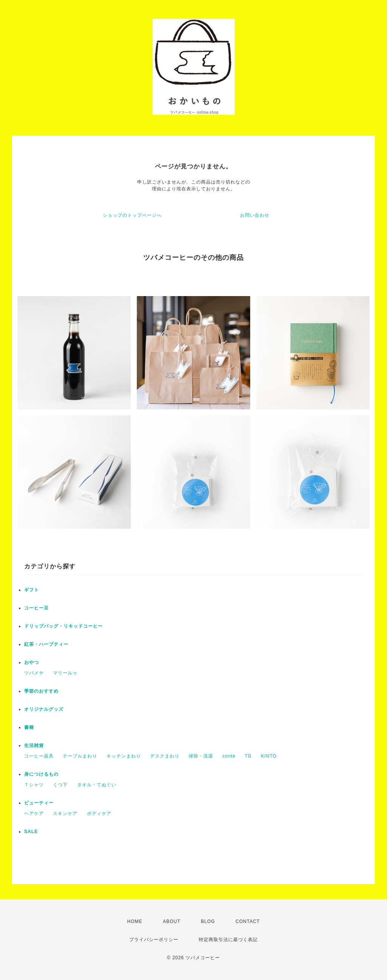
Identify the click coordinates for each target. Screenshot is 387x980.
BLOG (208, 921)
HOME (135, 921)
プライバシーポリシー (154, 940)
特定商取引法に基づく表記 (228, 940)
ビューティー (39, 803)
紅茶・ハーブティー (46, 644)
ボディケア (99, 813)
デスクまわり (165, 756)
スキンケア (65, 813)
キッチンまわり (124, 756)
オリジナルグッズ (44, 709)
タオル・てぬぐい (97, 785)
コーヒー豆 (36, 608)
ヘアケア (34, 813)
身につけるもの (41, 774)
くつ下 (60, 785)
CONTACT (248, 921)
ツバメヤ (34, 673)
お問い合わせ (255, 215)
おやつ (32, 662)
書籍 (29, 727)
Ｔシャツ (34, 785)
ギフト (32, 590)
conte (229, 756)
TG (248, 756)
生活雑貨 (34, 745)
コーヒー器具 (39, 756)
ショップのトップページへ (132, 215)
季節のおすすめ (41, 691)
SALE (31, 832)
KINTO (269, 756)
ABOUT (172, 921)
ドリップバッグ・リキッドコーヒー (63, 626)
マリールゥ (65, 673)
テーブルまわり (80, 756)
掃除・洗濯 (201, 756)
